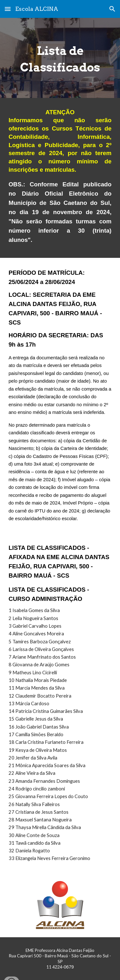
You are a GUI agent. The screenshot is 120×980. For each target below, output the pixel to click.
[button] (8, 9)
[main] (60, 58)
